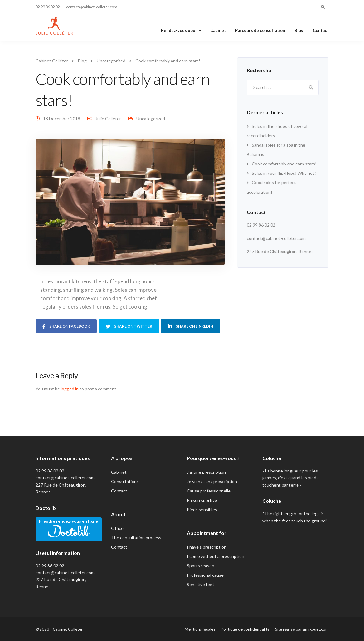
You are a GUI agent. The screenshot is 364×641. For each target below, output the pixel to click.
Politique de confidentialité (245, 629)
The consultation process (136, 538)
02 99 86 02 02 (48, 7)
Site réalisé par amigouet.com (302, 629)
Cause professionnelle (209, 491)
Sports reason (201, 566)
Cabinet (218, 30)
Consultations (125, 481)
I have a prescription (207, 547)
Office (117, 528)
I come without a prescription (216, 556)
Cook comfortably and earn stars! (284, 164)
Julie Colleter (108, 118)
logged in (70, 389)
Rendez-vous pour (179, 30)
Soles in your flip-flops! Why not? (284, 173)
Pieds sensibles (202, 509)
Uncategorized (151, 118)
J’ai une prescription (206, 472)
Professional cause (205, 575)
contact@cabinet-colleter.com (92, 7)
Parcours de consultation (260, 30)
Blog (299, 30)
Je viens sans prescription (212, 481)
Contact (321, 30)
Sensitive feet (201, 584)
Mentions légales (200, 629)
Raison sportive (202, 500)
